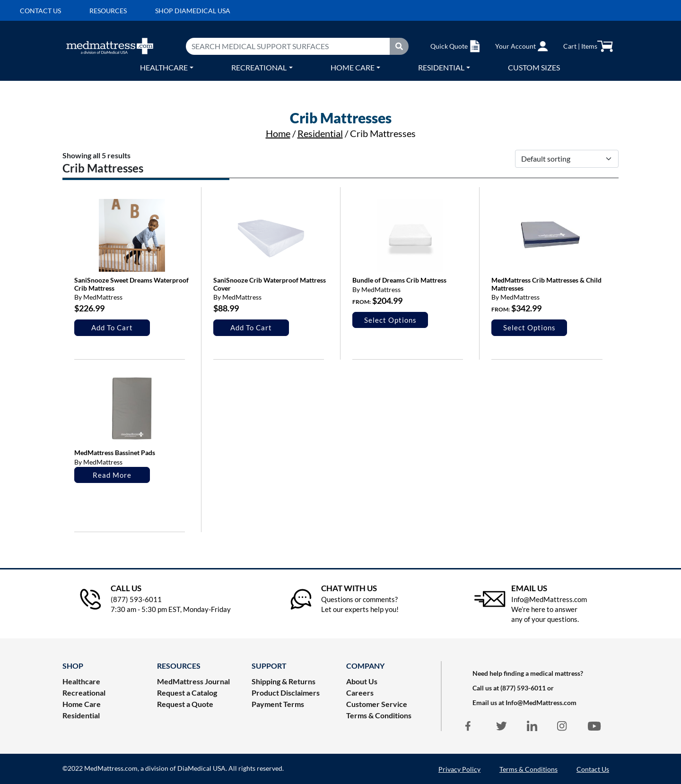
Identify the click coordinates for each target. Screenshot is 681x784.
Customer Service (377, 704)
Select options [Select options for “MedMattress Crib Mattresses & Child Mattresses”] (529, 327)
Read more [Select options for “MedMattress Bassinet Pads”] (112, 475)
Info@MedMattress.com (541, 702)
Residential (441, 67)
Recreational (259, 67)
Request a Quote (185, 704)
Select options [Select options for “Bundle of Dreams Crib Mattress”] (390, 320)
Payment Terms (278, 704)
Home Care (82, 704)
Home (278, 133)
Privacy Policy (459, 769)
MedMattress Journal (193, 681)
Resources (108, 11)
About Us (362, 681)
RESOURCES (179, 666)
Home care (353, 67)
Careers (360, 693)
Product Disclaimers (286, 693)
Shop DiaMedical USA (193, 11)
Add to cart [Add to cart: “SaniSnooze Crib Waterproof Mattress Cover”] (251, 327)
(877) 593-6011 (523, 688)
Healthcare (164, 67)
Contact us (40, 11)
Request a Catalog (187, 693)
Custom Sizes (534, 67)
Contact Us (593, 769)
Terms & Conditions (379, 715)
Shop (73, 666)
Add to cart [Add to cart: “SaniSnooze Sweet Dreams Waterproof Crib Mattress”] (112, 327)
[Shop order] (567, 159)
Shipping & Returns (284, 681)
